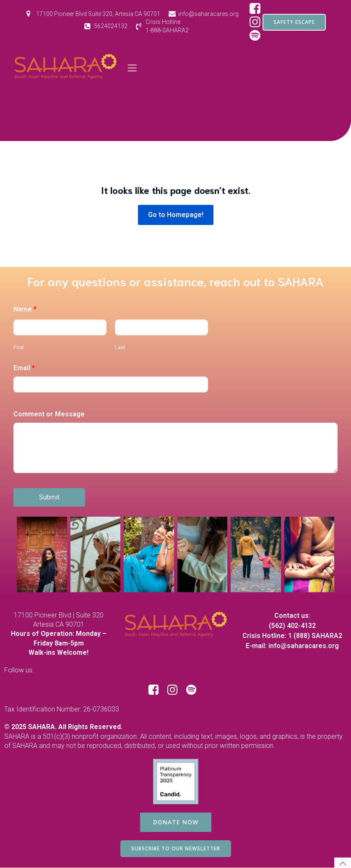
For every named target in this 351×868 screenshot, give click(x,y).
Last (120, 347)
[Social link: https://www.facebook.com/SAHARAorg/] (258, 9)
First (19, 347)
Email (24, 368)
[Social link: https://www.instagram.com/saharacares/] (175, 690)
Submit (49, 497)
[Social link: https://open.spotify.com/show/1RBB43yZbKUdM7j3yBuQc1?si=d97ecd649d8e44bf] (194, 690)
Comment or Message (49, 414)
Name (25, 309)
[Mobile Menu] (133, 68)
